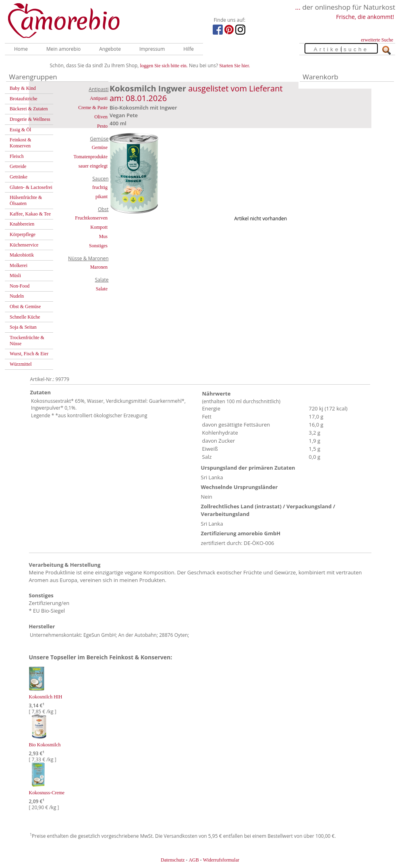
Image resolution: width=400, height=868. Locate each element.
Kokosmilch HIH (46, 697)
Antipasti (99, 98)
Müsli (15, 276)
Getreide (18, 166)
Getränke (19, 177)
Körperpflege (23, 234)
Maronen (99, 267)
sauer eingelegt (93, 166)
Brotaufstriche (24, 99)
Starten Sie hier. (234, 66)
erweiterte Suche (377, 40)
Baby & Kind (23, 88)
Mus (103, 236)
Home (21, 49)
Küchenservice (24, 245)
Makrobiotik (22, 255)
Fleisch (17, 156)
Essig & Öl (20, 130)
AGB (194, 860)
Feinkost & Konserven (21, 143)
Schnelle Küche (25, 317)
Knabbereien (22, 224)
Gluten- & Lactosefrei (31, 187)
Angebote (110, 49)
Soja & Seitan (23, 327)
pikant (102, 197)
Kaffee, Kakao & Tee (30, 214)
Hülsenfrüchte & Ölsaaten (26, 200)
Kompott (99, 227)
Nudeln (17, 296)
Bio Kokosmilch (45, 745)
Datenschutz (173, 860)
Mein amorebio (63, 49)
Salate (102, 289)
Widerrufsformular (221, 860)
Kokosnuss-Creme (47, 793)
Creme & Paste (93, 108)
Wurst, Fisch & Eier (29, 354)
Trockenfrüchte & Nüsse (27, 341)
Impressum (152, 49)
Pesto (102, 126)
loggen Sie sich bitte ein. (164, 66)
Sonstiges (98, 246)
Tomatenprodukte (91, 157)
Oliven (101, 117)
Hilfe (189, 49)
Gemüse (100, 147)
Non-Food (20, 286)
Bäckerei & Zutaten (29, 109)
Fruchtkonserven (91, 218)
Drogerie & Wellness (30, 119)
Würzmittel (21, 364)
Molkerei (19, 265)
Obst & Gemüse (25, 307)
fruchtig (100, 187)
